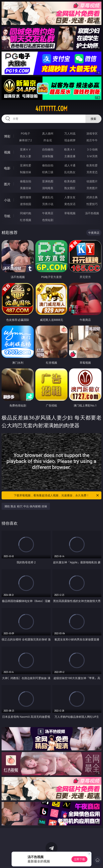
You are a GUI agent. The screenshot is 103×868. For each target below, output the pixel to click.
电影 (7, 168)
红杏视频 (26, 220)
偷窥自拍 (26, 181)
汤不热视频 (92, 213)
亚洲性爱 (26, 165)
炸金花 (48, 140)
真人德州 (48, 133)
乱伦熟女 (70, 172)
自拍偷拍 (48, 149)
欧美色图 (70, 181)
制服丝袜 (26, 172)
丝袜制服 (48, 156)
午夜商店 (48, 213)
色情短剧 (48, 220)
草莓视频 (70, 213)
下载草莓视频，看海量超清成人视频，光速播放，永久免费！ (57, 495)
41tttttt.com (51, 109)
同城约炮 (26, 213)
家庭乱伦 (48, 197)
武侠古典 (92, 197)
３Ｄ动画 (92, 149)
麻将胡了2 (26, 140)
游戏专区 (92, 133)
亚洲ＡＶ (26, 149)
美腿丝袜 (26, 188)
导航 (7, 216)
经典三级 (48, 172)
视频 (7, 152)
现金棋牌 (70, 140)
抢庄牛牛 (92, 140)
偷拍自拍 (48, 165)
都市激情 (26, 197)
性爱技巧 (92, 204)
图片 (7, 184)
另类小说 (48, 204)
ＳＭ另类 (92, 156)
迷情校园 (26, 204)
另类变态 (92, 172)
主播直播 (70, 156)
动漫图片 (92, 181)
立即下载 (79, 859)
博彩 (7, 136)
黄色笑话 (70, 204)
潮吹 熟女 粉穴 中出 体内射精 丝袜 (26, 506)
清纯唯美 (48, 188)
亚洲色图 (48, 181)
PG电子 (25, 133)
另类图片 (92, 188)
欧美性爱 (92, 165)
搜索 (93, 119)
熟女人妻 (26, 156)
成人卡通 (70, 165)
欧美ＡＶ (70, 149)
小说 (7, 200)
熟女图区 (70, 188)
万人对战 (70, 133)
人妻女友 (70, 197)
